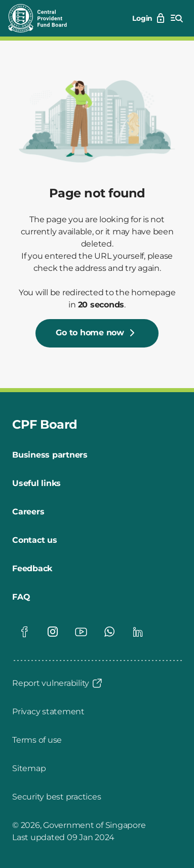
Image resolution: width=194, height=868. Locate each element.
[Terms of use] (37, 740)
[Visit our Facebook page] (24, 632)
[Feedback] (32, 569)
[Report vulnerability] (58, 683)
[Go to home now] (97, 333)
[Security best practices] (56, 797)
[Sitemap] (29, 769)
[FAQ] (21, 597)
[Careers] (28, 512)
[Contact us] (35, 540)
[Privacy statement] (48, 712)
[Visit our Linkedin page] (138, 632)
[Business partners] (50, 455)
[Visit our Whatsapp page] (109, 632)
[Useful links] (36, 483)
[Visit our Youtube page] (81, 632)
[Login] (149, 18)
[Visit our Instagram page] (53, 632)
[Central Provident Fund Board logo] (44, 18)
